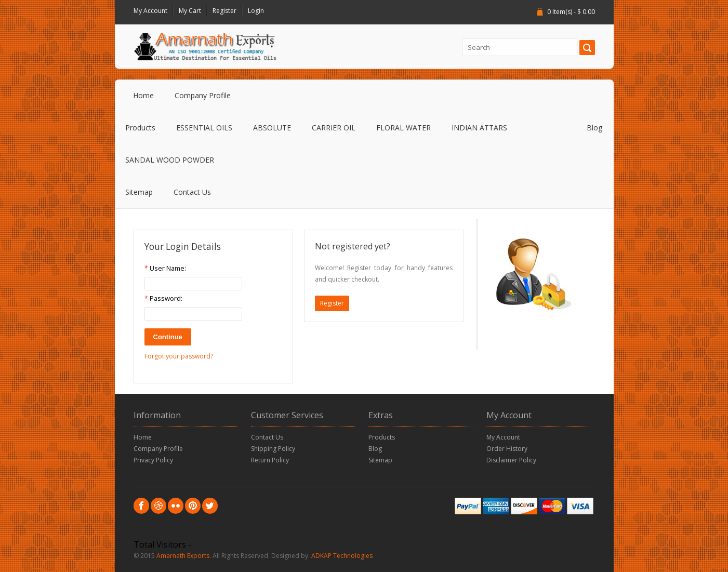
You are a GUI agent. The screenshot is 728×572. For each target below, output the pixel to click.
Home (143, 95)
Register (224, 11)
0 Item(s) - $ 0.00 (571, 12)
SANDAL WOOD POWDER (170, 160)
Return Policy (270, 460)
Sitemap (139, 192)
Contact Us (192, 192)
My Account (150, 11)
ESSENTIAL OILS (204, 128)
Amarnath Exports (183, 556)
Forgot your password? (179, 356)
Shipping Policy (273, 449)
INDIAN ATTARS (479, 128)
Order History (507, 449)
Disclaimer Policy (511, 460)
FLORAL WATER (403, 128)
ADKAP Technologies (342, 556)
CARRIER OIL (334, 128)
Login (256, 11)
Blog (594, 128)
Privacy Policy (153, 460)
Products (140, 128)
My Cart (190, 11)
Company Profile (203, 95)
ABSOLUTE (272, 128)
